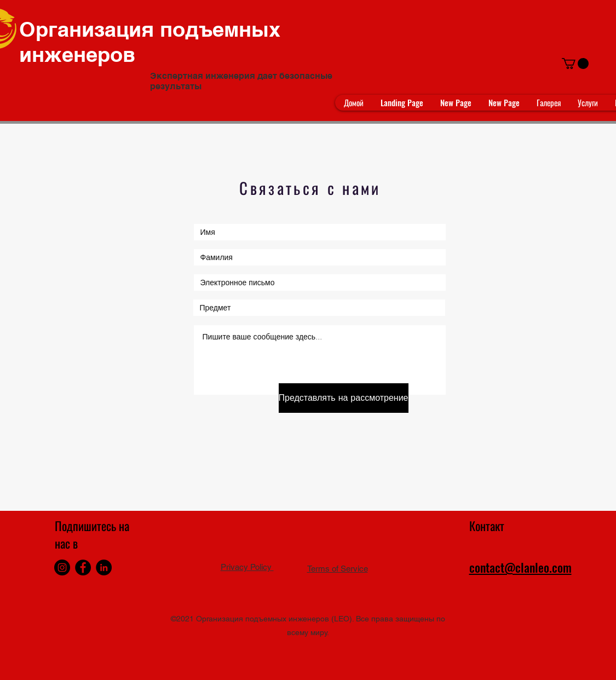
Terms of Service (338, 569)
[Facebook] (83, 567)
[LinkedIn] (104, 567)
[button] (575, 64)
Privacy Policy (247, 567)
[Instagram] (62, 567)
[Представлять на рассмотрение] (344, 398)
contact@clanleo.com (520, 567)
